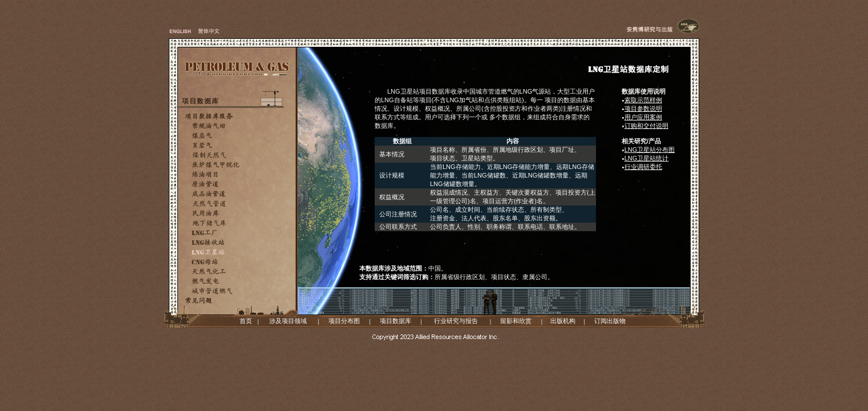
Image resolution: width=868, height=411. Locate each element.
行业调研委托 (643, 167)
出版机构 (563, 321)
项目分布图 (344, 321)
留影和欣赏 (516, 321)
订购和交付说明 (646, 126)
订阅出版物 (610, 321)
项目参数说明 (643, 108)
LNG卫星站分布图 (650, 150)
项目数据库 (396, 321)
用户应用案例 (643, 117)
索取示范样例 (643, 100)
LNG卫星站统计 (647, 158)
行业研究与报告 (456, 321)
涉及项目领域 (288, 321)
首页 (246, 321)
